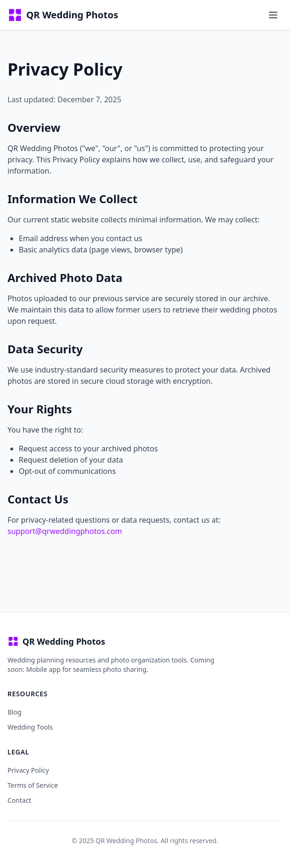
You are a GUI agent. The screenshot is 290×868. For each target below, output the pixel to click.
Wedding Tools (30, 727)
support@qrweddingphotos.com (65, 531)
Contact (19, 800)
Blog (15, 712)
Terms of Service (33, 785)
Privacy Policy (28, 770)
